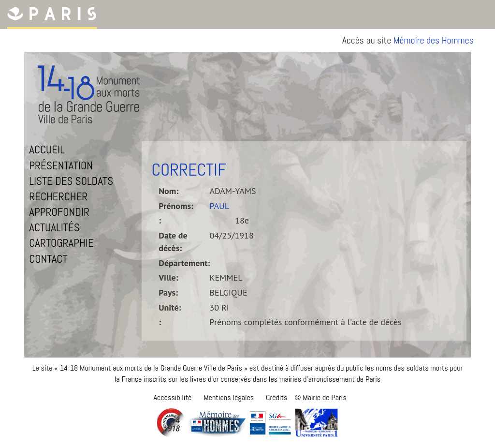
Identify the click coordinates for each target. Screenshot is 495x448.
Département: (184, 263)
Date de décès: (173, 242)
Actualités (54, 227)
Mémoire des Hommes (434, 40)
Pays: (168, 292)
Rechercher (58, 196)
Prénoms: (176, 206)
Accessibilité (172, 397)
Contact (48, 259)
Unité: (170, 307)
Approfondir (59, 212)
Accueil (47, 149)
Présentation (61, 165)
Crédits (277, 397)
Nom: (168, 191)
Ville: (168, 277)
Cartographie (61, 243)
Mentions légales (229, 397)
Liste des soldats (71, 181)
